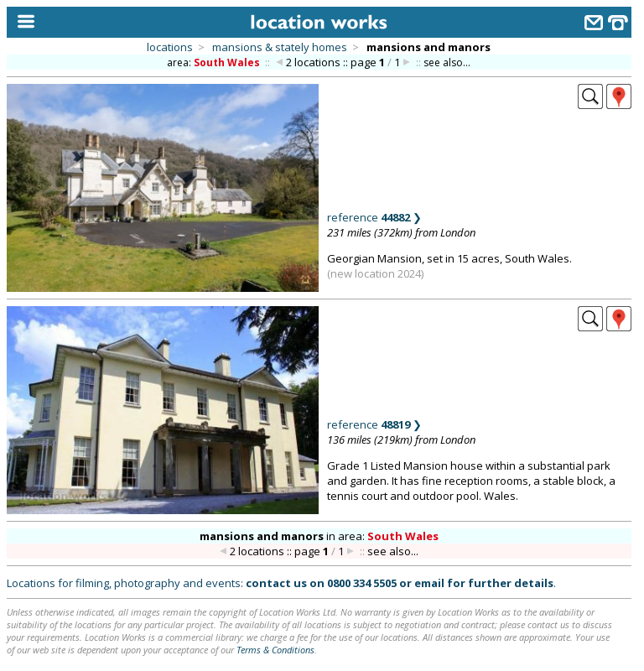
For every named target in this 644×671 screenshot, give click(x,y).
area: (215, 62)
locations (170, 47)
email (429, 583)
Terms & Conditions (275, 650)
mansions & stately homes (280, 47)
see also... (447, 62)
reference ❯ (374, 217)
